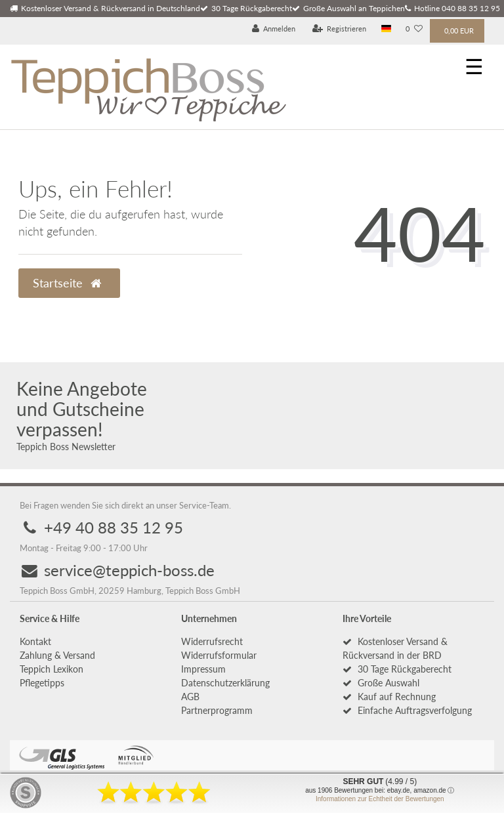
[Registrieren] (340, 29)
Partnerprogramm (217, 710)
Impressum (203, 669)
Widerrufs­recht (212, 641)
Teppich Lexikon (52, 669)
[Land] (386, 29)
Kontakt (35, 641)
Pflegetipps (42, 683)
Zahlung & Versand (57, 655)
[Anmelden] (274, 29)
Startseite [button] (67, 283)
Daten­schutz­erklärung (225, 683)
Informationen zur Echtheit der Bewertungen (380, 799)
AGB (190, 697)
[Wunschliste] (414, 29)
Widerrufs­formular (219, 655)
